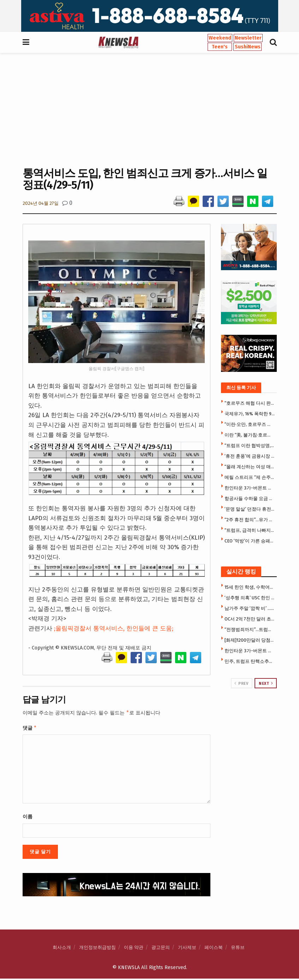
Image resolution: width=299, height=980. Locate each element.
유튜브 (238, 949)
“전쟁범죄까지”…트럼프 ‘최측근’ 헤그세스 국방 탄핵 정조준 (250, 629)
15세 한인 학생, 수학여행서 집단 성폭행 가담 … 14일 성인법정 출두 (250, 587)
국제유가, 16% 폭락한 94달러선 (250, 414)
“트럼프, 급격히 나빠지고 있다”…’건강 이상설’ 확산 (250, 530)
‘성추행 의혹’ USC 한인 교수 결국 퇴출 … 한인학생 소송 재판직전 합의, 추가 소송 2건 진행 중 (250, 598)
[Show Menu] (26, 42)
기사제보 (187, 949)
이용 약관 (134, 949)
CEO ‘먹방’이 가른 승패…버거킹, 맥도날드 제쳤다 (250, 541)
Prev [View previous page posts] (241, 683)
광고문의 (161, 949)
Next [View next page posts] (266, 683)
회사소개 (62, 949)
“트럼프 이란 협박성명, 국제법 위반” (250, 446)
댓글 (30, 729)
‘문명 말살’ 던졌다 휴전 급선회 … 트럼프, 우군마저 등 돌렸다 (250, 509)
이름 (28, 818)
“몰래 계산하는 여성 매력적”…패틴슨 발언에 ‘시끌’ (250, 467)
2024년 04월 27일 (41, 203)
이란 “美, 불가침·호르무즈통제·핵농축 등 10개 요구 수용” (250, 435)
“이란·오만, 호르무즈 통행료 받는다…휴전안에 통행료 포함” (250, 424)
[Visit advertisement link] (149, 16)
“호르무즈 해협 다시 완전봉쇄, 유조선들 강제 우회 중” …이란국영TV (250, 403)
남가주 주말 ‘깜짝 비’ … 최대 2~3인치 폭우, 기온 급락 (250, 608)
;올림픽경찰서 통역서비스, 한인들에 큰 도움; (114, 628)
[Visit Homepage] (118, 42)
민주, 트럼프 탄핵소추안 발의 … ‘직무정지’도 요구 (250, 661)
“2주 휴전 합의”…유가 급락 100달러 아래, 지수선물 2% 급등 (250, 520)
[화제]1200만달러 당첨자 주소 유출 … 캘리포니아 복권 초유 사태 (250, 640)
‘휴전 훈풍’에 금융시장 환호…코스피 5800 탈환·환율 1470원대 (250, 456)
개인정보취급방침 (97, 949)
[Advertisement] (149, 109)
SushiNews (248, 47)
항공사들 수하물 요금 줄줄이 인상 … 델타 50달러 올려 (250, 498)
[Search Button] (273, 42)
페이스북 (214, 949)
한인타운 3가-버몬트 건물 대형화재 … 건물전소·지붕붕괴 (250, 488)
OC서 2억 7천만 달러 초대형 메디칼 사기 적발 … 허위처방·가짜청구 (250, 619)
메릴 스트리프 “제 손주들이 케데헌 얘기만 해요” (250, 477)
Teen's (220, 47)
